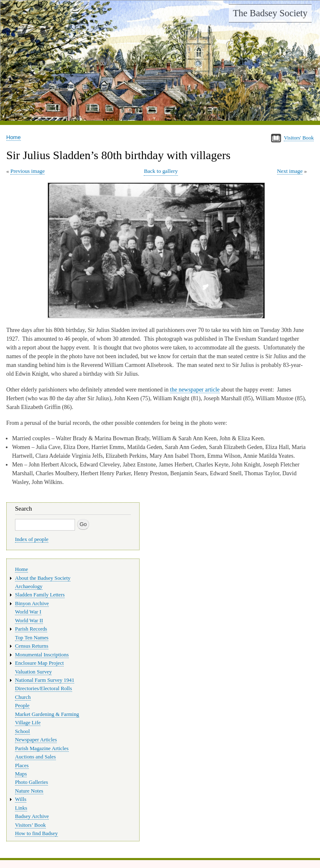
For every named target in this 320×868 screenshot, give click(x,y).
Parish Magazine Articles (42, 748)
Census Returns (32, 646)
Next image (290, 171)
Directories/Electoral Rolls (44, 688)
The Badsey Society (270, 13)
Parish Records (31, 629)
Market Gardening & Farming (47, 714)
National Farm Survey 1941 (45, 680)
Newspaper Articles (36, 740)
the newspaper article (195, 390)
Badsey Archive (32, 816)
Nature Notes (29, 791)
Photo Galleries (31, 782)
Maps (21, 774)
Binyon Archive (32, 604)
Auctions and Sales (35, 757)
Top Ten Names (32, 638)
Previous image (27, 171)
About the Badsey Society (43, 578)
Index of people (32, 539)
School (22, 731)
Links (21, 808)
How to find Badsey (36, 833)
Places (22, 766)
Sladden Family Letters (40, 595)
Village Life (28, 723)
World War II (29, 621)
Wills (21, 799)
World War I (28, 612)
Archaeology (29, 586)
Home (14, 137)
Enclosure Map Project (39, 663)
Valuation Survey (33, 672)
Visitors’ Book (30, 825)
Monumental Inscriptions (42, 655)
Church (23, 697)
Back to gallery (161, 171)
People (22, 706)
